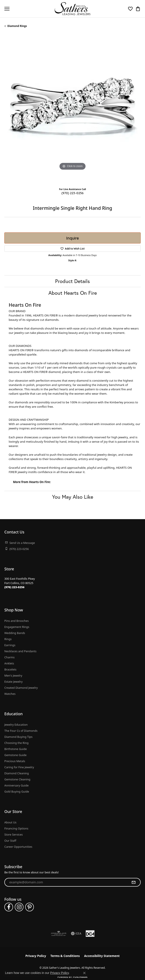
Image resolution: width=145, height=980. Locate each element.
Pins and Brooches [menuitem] (16, 621)
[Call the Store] (14, 587)
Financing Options (16, 828)
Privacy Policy (36, 956)
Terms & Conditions (65, 956)
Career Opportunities (18, 847)
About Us (10, 822)
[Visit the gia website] (76, 934)
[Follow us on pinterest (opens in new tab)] (30, 907)
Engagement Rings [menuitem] (17, 627)
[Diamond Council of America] (90, 934)
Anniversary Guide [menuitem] (16, 785)
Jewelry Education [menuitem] (16, 725)
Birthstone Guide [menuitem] (16, 749)
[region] (72, 109)
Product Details (72, 281)
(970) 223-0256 (72, 193)
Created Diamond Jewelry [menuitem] (21, 688)
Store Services (14, 834)
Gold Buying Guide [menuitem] (17, 791)
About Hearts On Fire (73, 293)
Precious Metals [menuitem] (15, 761)
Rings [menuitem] (8, 639)
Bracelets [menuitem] (10, 669)
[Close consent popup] (84, 973)
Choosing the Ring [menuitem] (16, 743)
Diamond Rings (17, 26)
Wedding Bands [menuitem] (15, 633)
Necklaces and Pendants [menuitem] (20, 651)
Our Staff (10, 841)
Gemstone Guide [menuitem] (15, 755)
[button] (130, 9)
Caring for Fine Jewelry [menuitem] (19, 767)
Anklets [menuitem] (9, 663)
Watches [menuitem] (10, 694)
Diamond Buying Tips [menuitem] (18, 737)
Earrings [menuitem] (10, 645)
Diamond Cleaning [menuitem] (17, 773)
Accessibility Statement (102, 956)
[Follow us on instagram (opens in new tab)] (19, 907)
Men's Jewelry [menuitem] (13, 675)
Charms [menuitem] (9, 657)
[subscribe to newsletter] (133, 882)
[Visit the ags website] (59, 934)
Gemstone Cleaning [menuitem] (17, 779)
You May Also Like (73, 497)
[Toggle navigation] (7, 9)
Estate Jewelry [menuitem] (13, 682)
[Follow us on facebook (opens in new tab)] (9, 907)
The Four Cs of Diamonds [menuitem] (21, 731)
